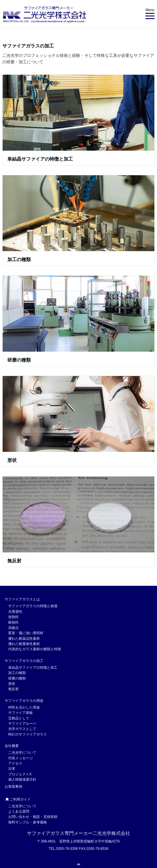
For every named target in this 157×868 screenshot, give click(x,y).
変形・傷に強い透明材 (26, 633)
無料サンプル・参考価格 (28, 822)
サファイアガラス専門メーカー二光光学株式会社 (78, 833)
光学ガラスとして (22, 729)
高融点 (13, 628)
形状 (12, 460)
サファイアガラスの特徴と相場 (33, 606)
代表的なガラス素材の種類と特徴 (35, 649)
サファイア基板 (21, 713)
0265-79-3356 (67, 849)
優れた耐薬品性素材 (24, 639)
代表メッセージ (21, 758)
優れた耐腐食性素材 (24, 644)
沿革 (12, 769)
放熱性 (13, 617)
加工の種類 (19, 259)
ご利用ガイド (18, 799)
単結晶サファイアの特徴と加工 (40, 159)
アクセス (15, 763)
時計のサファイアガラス (28, 734)
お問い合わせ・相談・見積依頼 (33, 817)
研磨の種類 (19, 360)
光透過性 (15, 612)
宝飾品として (19, 718)
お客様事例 (13, 787)
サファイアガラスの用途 (24, 701)
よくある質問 (19, 811)
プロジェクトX (20, 774)
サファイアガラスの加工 (24, 661)
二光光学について (22, 753)
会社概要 (12, 746)
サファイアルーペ (22, 724)
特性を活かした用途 (24, 707)
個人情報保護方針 (22, 780)
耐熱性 (13, 622)
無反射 (14, 561)
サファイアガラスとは (22, 599)
